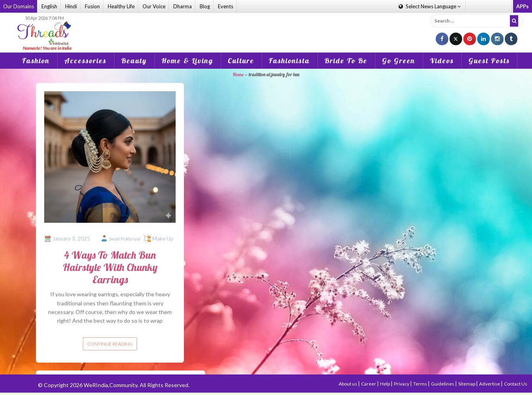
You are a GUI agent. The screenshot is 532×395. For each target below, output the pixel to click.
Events (226, 6)
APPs (523, 6)
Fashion (36, 61)
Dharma (183, 6)
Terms (421, 384)
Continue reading (110, 344)
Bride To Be (346, 61)
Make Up (163, 239)
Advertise (490, 384)
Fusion (92, 6)
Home (238, 74)
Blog (205, 6)
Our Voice (154, 6)
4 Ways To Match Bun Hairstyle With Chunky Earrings (110, 267)
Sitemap (467, 384)
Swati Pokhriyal (125, 239)
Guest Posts (489, 61)
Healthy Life (121, 6)
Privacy (402, 384)
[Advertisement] (266, 27)
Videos (442, 61)
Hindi (71, 6)
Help (385, 384)
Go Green (399, 61)
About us (348, 384)
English (49, 6)
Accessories (85, 61)
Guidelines (443, 384)
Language (430, 6)
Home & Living (187, 61)
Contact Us (516, 384)
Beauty (134, 61)
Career (369, 384)
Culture (241, 61)
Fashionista (289, 61)
